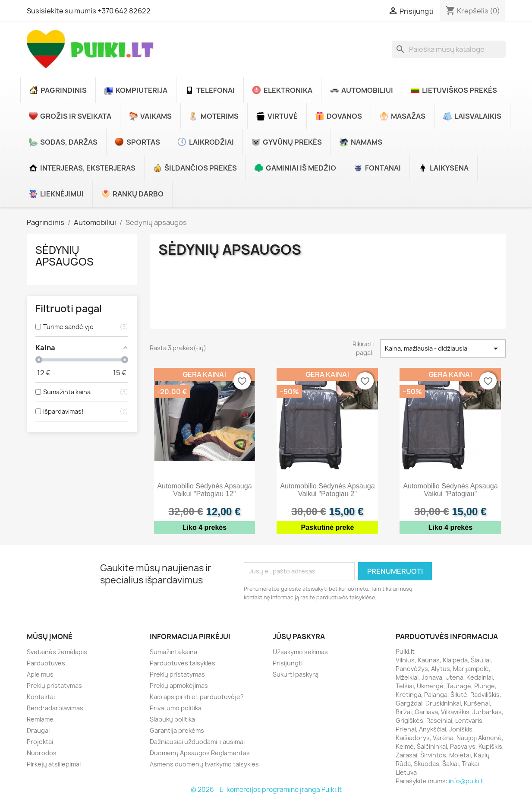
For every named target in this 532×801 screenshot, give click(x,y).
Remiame (40, 719)
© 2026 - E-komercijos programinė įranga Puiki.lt (266, 790)
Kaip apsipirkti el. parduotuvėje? (197, 697)
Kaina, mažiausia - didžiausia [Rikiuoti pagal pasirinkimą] (443, 348)
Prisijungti (288, 663)
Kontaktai (41, 697)
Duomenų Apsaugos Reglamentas (200, 753)
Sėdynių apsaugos (65, 256)
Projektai (40, 742)
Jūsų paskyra (299, 636)
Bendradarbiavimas (55, 708)
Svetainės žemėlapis (57, 652)
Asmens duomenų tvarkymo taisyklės (204, 764)
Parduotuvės (46, 663)
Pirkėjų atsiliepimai (54, 764)
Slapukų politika (172, 719)
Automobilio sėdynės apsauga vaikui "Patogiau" (450, 490)
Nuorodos (42, 753)
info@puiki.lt (467, 781)
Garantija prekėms (177, 730)
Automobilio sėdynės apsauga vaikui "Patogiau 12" (205, 490)
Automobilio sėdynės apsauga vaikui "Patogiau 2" (327, 490)
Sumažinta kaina (173, 652)
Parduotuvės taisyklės (183, 663)
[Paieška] (449, 49)
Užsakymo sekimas (300, 652)
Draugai (38, 730)
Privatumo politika (176, 708)
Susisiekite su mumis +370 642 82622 (89, 11)
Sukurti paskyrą (296, 674)
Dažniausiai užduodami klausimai (197, 742)
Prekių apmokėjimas (179, 685)
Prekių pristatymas (54, 685)
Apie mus (40, 674)
